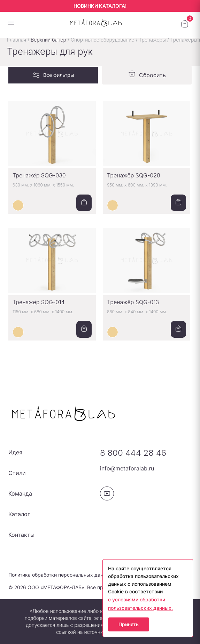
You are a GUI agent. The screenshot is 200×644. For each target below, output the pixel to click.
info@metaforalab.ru (127, 468)
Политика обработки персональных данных (60, 575)
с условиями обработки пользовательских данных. (140, 604)
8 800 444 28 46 (133, 453)
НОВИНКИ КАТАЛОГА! (100, 6)
